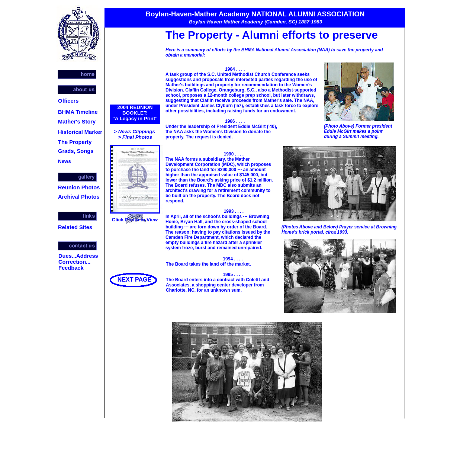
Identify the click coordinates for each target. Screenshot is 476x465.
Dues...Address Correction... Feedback (78, 262)
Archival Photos (79, 197)
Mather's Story (77, 122)
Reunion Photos (79, 187)
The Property (75, 142)
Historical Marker (80, 132)
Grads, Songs (76, 151)
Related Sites (75, 227)
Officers (68, 101)
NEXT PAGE (134, 280)
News (65, 161)
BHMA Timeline (78, 112)
